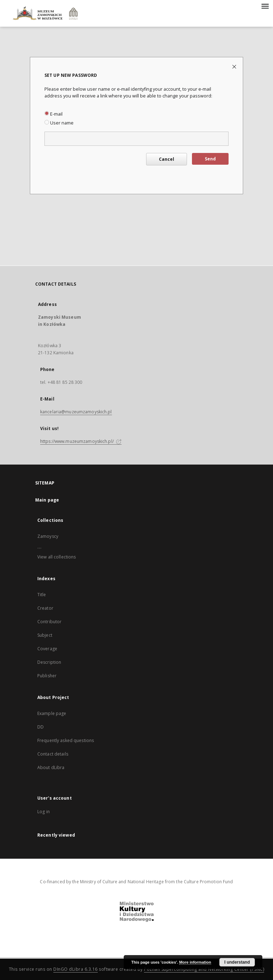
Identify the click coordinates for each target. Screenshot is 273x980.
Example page (52, 713)
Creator (45, 608)
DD (41, 727)
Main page (47, 500)
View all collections (57, 557)
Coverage (47, 649)
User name (59, 123)
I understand (237, 962)
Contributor (49, 622)
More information (195, 962)
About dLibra (51, 767)
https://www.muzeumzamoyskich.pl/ (81, 441)
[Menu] (265, 6)
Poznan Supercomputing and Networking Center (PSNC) (204, 969)
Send (210, 159)
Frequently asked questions (66, 740)
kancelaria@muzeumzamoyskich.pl (76, 412)
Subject (45, 635)
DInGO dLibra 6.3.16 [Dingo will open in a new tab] (76, 969)
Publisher (47, 676)
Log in (44, 812)
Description (49, 662)
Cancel (167, 159)
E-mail (53, 114)
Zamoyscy (48, 536)
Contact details (53, 754)
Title (42, 595)
